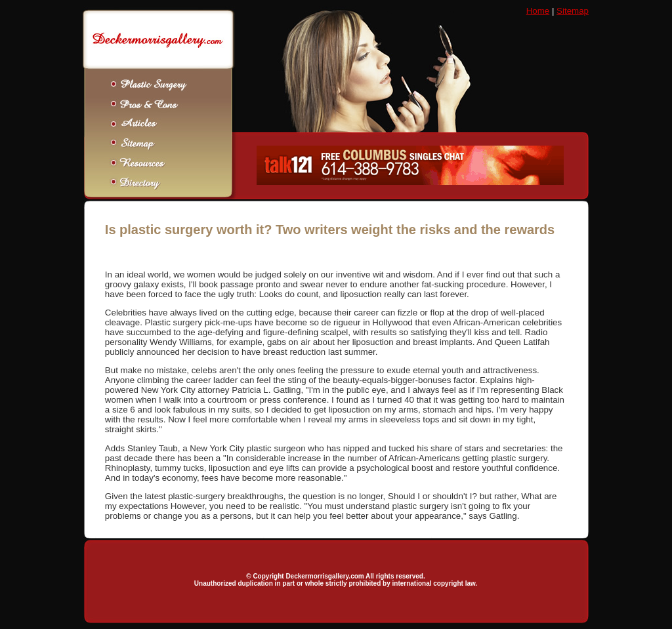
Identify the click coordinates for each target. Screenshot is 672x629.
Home (538, 11)
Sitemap (573, 11)
